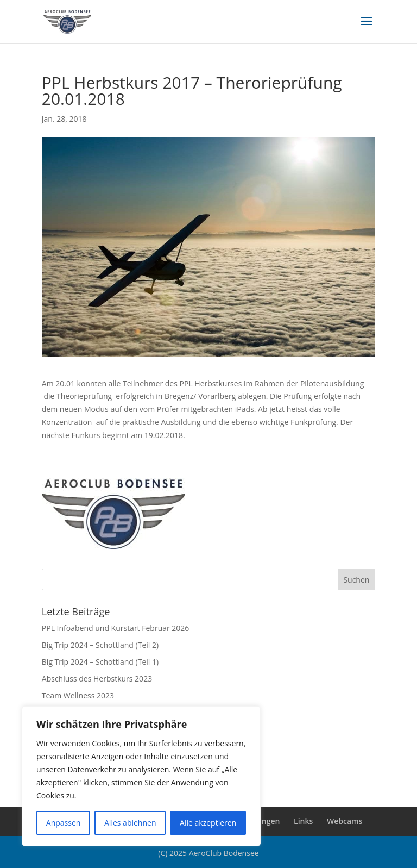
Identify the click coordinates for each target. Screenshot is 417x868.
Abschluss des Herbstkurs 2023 (97, 679)
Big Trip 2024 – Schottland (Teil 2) (100, 645)
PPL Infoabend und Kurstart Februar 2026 (116, 628)
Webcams (345, 821)
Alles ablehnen (130, 823)
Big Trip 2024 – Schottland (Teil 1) (100, 662)
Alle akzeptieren (208, 823)
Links (303, 821)
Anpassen (64, 823)
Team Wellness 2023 (78, 695)
